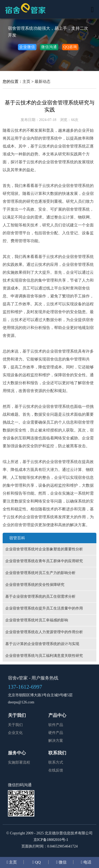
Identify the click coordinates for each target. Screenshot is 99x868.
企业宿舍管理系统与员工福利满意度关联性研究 (44, 656)
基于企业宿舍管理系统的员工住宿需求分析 (40, 597)
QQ (37, 862)
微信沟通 (49, 47)
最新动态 (43, 81)
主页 (26, 81)
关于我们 (15, 725)
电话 (87, 862)
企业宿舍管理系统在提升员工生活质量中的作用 (44, 608)
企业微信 (27, 47)
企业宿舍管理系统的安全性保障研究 (35, 585)
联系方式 (56, 762)
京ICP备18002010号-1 (51, 840)
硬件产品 (56, 733)
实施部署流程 (19, 762)
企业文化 (15, 733)
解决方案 (56, 741)
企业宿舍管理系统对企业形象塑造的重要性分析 (44, 549)
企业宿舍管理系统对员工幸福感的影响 (37, 620)
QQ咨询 (70, 47)
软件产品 (56, 725)
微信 (62, 862)
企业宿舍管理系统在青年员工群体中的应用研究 (44, 561)
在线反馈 (56, 770)
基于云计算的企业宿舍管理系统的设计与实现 (42, 644)
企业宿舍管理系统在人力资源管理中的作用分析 (44, 632)
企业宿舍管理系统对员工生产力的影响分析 (40, 573)
